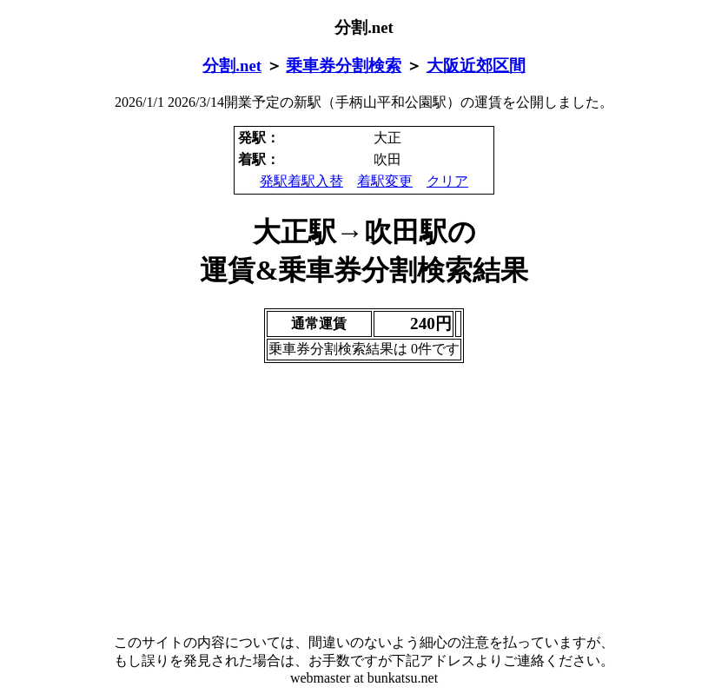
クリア (447, 181)
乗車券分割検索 (344, 66)
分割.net (232, 66)
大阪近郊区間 (476, 66)
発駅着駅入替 (301, 181)
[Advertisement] (364, 499)
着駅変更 (385, 181)
